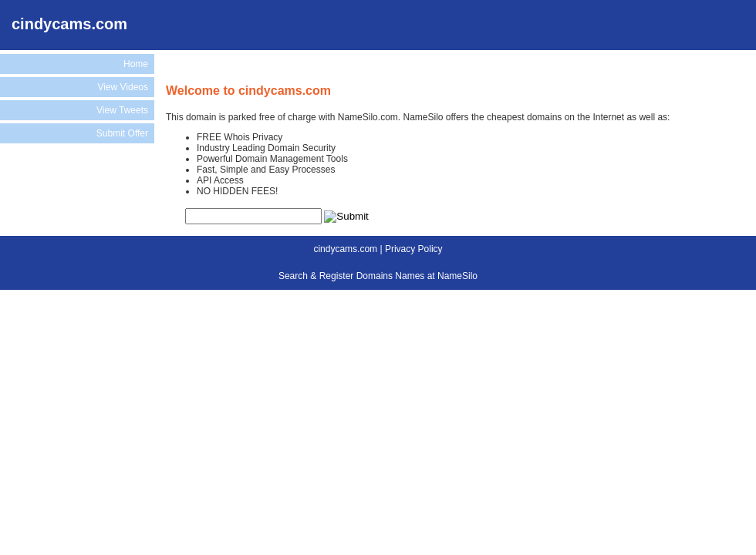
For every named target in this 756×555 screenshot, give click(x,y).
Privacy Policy (414, 249)
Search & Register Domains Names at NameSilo (378, 276)
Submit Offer (122, 133)
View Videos (123, 87)
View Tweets (122, 110)
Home (136, 64)
